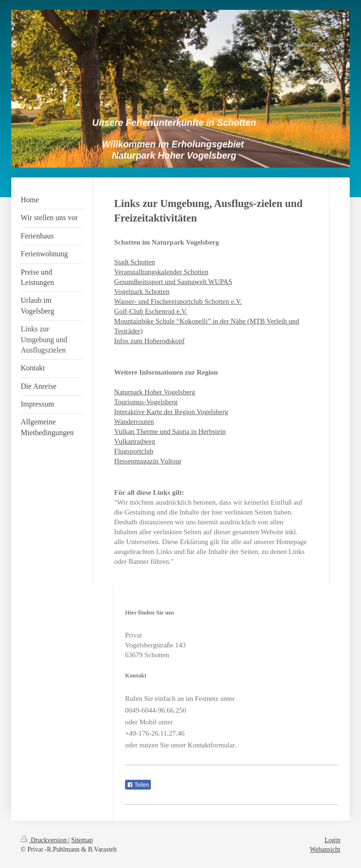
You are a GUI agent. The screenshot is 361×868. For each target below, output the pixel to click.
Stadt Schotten (135, 262)
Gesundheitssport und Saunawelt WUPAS (173, 282)
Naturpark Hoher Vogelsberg (155, 392)
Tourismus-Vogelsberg (146, 402)
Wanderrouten (134, 422)
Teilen (138, 785)
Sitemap (82, 840)
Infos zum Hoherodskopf (149, 341)
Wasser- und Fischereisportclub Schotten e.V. (178, 301)
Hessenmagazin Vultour (148, 461)
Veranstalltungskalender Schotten (161, 272)
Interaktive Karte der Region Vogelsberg (171, 412)
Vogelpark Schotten (142, 292)
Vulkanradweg (135, 441)
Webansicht (325, 849)
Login (333, 840)
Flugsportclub (134, 451)
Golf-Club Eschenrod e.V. (151, 311)
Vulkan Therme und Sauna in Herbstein (170, 431)
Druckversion (44, 840)
